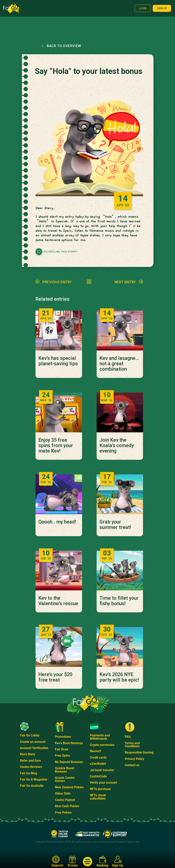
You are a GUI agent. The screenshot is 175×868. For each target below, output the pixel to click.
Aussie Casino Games (65, 779)
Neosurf (95, 751)
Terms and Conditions (132, 745)
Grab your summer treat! (115, 525)
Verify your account (103, 783)
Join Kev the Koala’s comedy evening (117, 446)
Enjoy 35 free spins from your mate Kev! (56, 446)
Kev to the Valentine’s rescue (58, 601)
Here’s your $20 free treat (55, 677)
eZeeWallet (98, 764)
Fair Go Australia (32, 786)
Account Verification (34, 748)
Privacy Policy (134, 759)
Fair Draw (62, 749)
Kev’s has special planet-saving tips (58, 361)
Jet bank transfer (102, 770)
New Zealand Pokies (69, 787)
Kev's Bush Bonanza (69, 743)
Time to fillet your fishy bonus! (119, 601)
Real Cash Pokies (67, 806)
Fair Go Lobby (30, 735)
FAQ (128, 737)
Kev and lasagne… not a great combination (119, 364)
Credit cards (98, 757)
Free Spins (62, 756)
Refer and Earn (30, 761)
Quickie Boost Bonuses (65, 770)
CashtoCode (98, 776)
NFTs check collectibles (98, 797)
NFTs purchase (100, 789)
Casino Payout (65, 800)
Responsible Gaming (139, 752)
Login (143, 8)
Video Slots (63, 793)
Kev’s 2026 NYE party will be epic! (119, 677)
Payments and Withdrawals (100, 737)
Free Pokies (63, 812)
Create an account (33, 742)
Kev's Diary (28, 754)
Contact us (132, 765)
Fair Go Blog (29, 773)
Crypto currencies (102, 745)
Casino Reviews (31, 767)
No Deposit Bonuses (69, 762)
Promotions (63, 737)
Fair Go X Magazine (34, 779)
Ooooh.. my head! (57, 522)
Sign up (162, 8)
